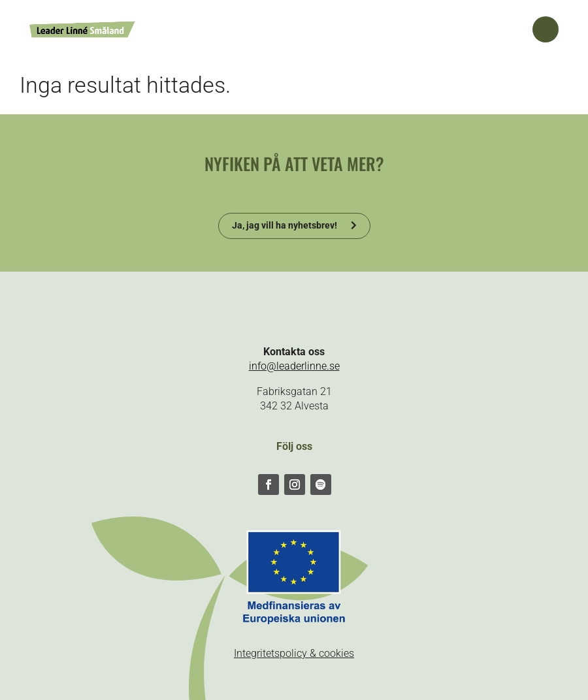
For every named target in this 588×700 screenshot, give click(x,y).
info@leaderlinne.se (294, 366)
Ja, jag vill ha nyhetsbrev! (285, 225)
